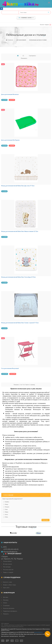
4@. (38, 632)
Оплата (4, 603)
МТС (5, 547)
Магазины (5, 600)
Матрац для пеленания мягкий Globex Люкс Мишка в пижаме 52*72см (20, 231)
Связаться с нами (7, 582)
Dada (5, 509)
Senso (6, 514)
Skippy (6, 512)
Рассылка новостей (7, 570)
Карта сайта (5, 588)
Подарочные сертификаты (9, 611)
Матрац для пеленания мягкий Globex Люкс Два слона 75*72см (18, 186)
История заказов (7, 564)
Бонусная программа (8, 608)
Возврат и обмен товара (9, 585)
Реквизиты (5, 614)
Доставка (5, 597)
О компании (5, 606)
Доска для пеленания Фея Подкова (10, 140)
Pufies (6, 517)
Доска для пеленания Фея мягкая (10, 94)
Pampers (6, 507)
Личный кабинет (6, 561)
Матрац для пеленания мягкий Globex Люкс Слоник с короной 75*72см (20, 323)
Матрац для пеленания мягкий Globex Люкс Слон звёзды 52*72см (18, 277)
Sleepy (6, 504)
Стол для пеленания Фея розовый (10, 368)
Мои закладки (6, 567)
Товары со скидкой (7, 572)
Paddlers (6, 502)
